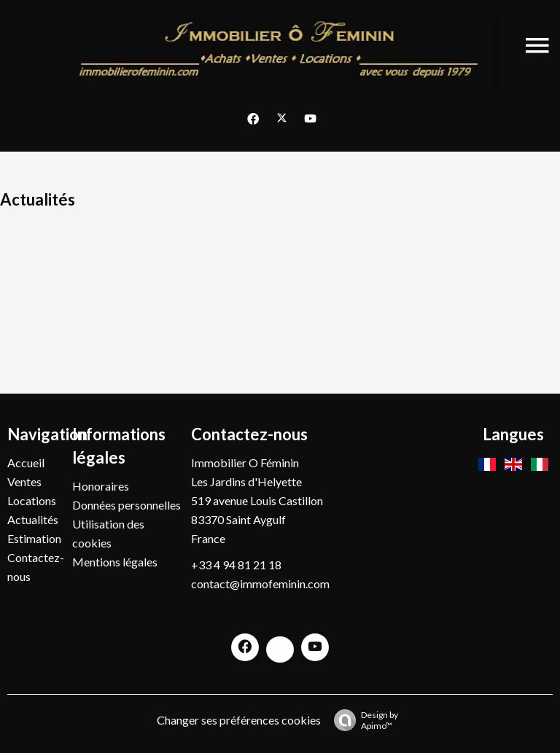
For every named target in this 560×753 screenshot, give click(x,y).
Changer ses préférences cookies (239, 720)
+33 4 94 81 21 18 (236, 565)
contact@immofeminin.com (260, 584)
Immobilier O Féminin (245, 463)
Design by (362, 720)
